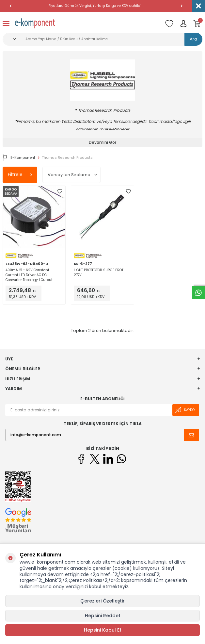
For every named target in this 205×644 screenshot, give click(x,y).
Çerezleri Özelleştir (102, 601)
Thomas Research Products (67, 158)
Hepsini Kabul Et (103, 630)
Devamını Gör (102, 142)
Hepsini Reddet (103, 616)
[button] (10, 6)
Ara (193, 39)
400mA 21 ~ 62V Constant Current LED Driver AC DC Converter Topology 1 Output (29, 275)
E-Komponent (19, 158)
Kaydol (186, 410)
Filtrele (20, 174)
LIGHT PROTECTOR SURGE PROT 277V (99, 272)
